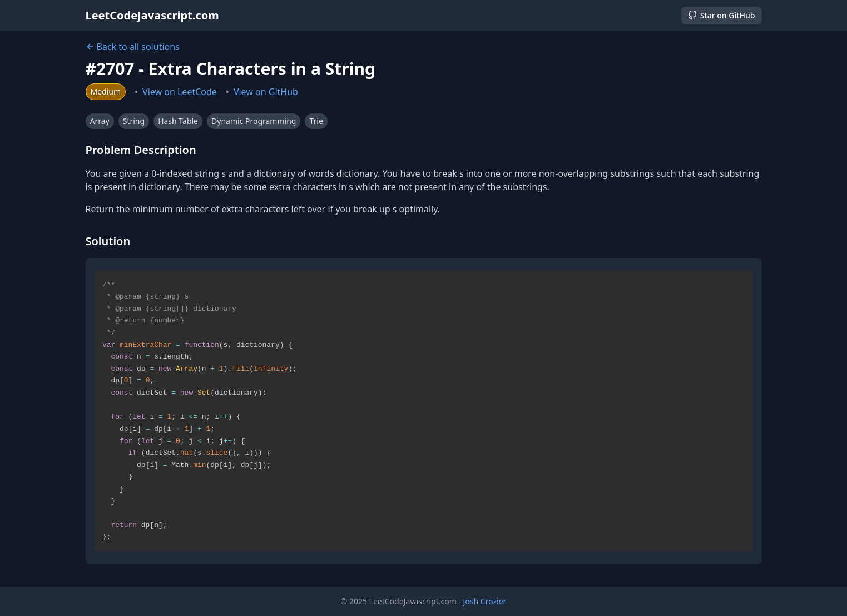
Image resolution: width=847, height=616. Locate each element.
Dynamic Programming (254, 121)
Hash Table (178, 121)
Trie (316, 121)
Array (100, 121)
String (134, 121)
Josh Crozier (485, 601)
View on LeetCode (180, 92)
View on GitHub (266, 92)
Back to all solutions (133, 47)
